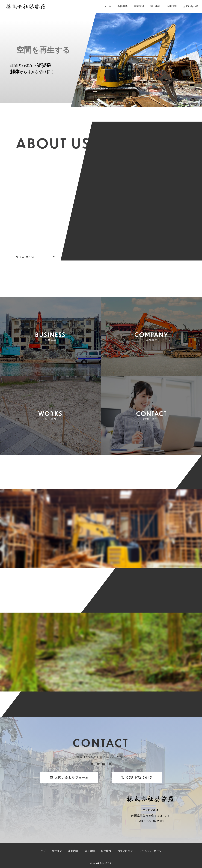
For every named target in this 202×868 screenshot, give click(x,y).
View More (25, 257)
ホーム (107, 6)
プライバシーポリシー (151, 851)
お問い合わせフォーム (69, 777)
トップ (42, 851)
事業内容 (139, 6)
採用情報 (172, 6)
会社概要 (122, 6)
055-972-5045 (137, 777)
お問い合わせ (191, 6)
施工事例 (155, 6)
